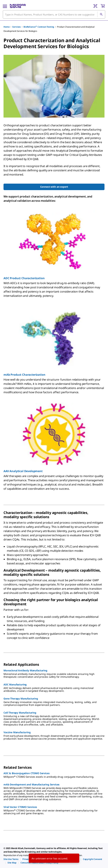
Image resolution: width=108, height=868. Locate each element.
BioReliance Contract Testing (39, 27)
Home (6, 27)
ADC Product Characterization (24, 278)
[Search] (101, 14)
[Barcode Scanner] (95, 6)
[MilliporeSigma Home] (18, 6)
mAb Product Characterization (24, 375)
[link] (11, 859)
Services (16, 27)
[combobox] (54, 14)
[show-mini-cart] (103, 6)
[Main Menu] (5, 6)
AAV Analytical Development (23, 471)
